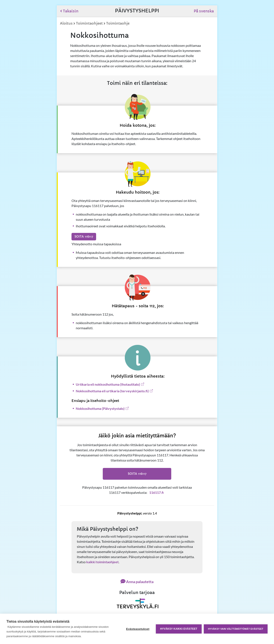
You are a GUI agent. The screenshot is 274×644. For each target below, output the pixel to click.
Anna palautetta (137, 582)
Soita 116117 (84, 237)
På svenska (204, 11)
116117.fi (156, 492)
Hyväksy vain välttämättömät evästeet (236, 629)
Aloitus (66, 23)
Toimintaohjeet (89, 23)
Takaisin (69, 11)
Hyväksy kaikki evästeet (179, 629)
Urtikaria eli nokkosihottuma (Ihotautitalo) (108, 384)
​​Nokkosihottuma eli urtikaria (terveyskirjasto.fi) (112, 391)
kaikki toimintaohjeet (102, 562)
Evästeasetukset (138, 629)
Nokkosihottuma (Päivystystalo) (100, 408)
